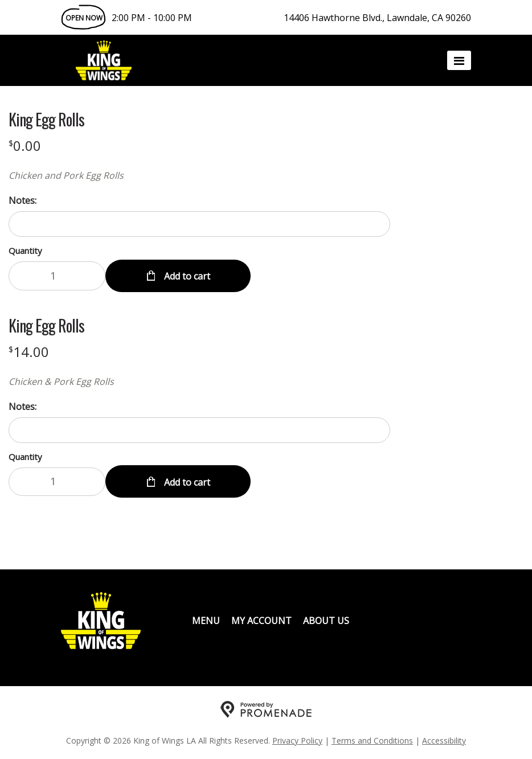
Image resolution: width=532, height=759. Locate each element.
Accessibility (444, 739)
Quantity (25, 251)
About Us (326, 619)
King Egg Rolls (46, 120)
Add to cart (186, 276)
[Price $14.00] (29, 351)
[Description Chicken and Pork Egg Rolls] (199, 175)
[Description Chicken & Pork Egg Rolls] (199, 381)
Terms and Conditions (372, 739)
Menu (206, 619)
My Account (261, 619)
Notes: (22, 200)
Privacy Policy (297, 739)
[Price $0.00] (25, 145)
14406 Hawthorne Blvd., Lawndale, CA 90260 (377, 18)
